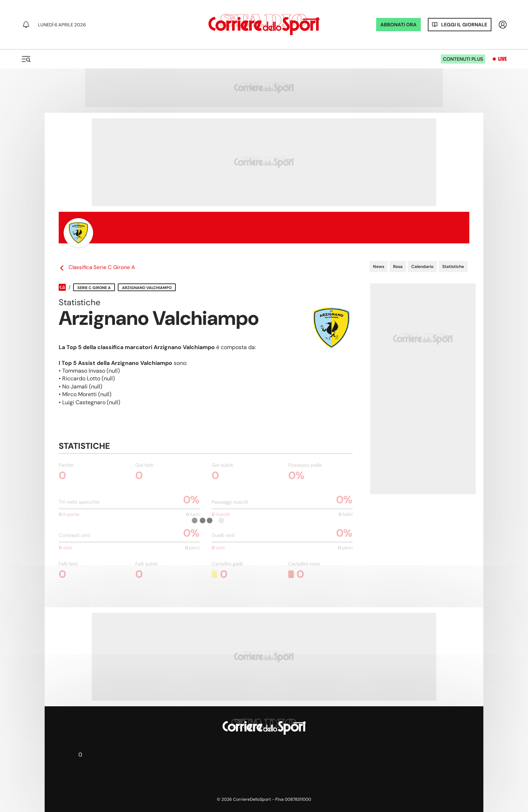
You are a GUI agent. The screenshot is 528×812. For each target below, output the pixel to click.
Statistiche (453, 267)
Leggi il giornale (464, 25)
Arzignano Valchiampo (147, 288)
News (379, 267)
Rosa (398, 267)
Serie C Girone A (94, 288)
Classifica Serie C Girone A (97, 267)
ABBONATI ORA (398, 25)
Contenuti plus (463, 59)
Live (503, 59)
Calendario (422, 267)
